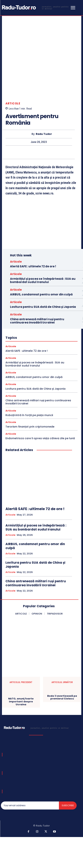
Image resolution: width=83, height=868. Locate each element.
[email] (30, 805)
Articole (13, 103)
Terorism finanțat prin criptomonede (30, 427)
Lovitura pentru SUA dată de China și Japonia (43, 307)
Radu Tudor (44, 134)
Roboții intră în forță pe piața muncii (29, 415)
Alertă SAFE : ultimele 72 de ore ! (33, 266)
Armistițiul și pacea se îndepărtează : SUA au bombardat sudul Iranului (43, 280)
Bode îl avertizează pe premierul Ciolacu (62, 697)
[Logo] (35, 7)
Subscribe (68, 805)
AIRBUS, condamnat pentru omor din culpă (41, 294)
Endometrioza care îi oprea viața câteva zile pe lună (40, 438)
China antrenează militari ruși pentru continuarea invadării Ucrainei (37, 321)
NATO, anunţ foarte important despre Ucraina (21, 702)
